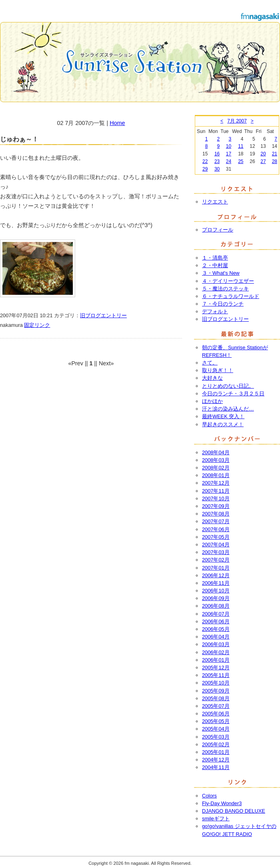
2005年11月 (216, 675)
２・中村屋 (215, 265)
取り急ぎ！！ (218, 370)
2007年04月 (216, 545)
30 (217, 169)
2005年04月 (216, 729)
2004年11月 (216, 767)
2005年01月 (216, 752)
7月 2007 (237, 121)
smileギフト (216, 819)
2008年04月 (216, 452)
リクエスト (215, 202)
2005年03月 (216, 737)
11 (241, 146)
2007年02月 (216, 560)
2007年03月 (216, 552)
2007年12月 (216, 483)
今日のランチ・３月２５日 (233, 394)
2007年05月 (216, 537)
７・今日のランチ (223, 304)
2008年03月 (216, 460)
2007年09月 (216, 506)
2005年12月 (216, 668)
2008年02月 (216, 468)
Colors (209, 796)
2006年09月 (216, 598)
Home (117, 123)
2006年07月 (216, 614)
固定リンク (37, 325)
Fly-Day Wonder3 (222, 803)
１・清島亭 (215, 258)
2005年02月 (216, 744)
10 (229, 146)
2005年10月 (216, 683)
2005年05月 (216, 721)
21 (275, 154)
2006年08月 (216, 606)
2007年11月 (216, 491)
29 (205, 169)
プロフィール (218, 230)
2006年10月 (216, 591)
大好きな (212, 378)
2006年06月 (216, 621)
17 (229, 154)
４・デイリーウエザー (228, 281)
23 (217, 161)
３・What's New (221, 273)
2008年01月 (216, 475)
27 (263, 161)
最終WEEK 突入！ (223, 416)
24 (229, 161)
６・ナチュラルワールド (231, 296)
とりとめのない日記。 (228, 386)
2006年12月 (216, 575)
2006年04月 (216, 637)
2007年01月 (216, 568)
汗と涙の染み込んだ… (228, 409)
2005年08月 (216, 698)
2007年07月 (216, 521)
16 (217, 154)
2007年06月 (216, 529)
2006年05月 (216, 629)
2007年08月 (216, 514)
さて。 (210, 363)
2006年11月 (216, 583)
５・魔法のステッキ (225, 289)
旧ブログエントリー (103, 315)
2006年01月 (216, 660)
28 (275, 161)
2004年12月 (216, 760)
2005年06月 (216, 714)
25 (241, 161)
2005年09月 (216, 691)
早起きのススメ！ (223, 424)
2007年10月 (216, 498)
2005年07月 (216, 706)
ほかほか (212, 401)
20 (263, 154)
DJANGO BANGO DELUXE (234, 811)
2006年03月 (216, 644)
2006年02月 (216, 652)
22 (205, 161)
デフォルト (215, 311)
